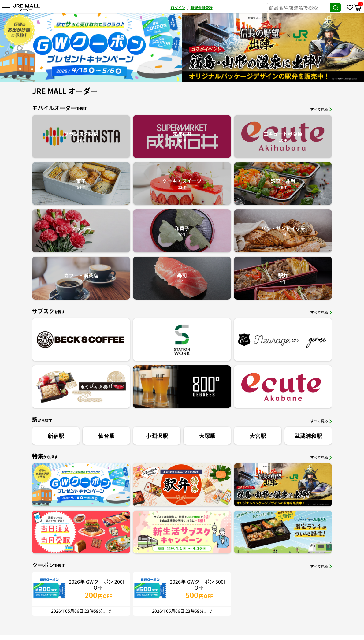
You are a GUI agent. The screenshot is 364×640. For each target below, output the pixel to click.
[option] (256, 48)
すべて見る (321, 109)
